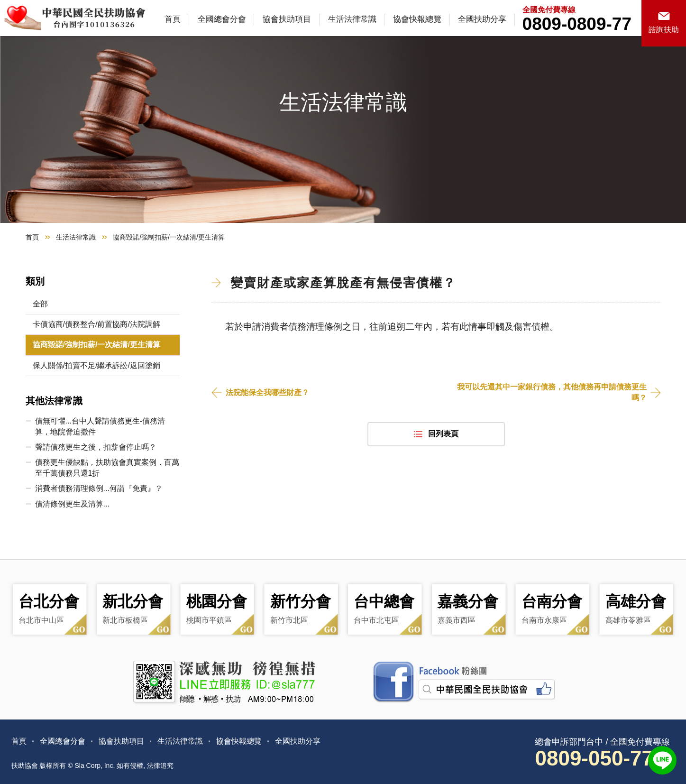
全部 (40, 304)
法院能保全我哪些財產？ (267, 392)
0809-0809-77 (577, 24)
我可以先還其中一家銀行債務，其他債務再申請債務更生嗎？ (552, 392)
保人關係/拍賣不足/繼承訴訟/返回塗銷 (96, 365)
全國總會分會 (222, 19)
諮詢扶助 (664, 30)
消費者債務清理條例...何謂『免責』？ (99, 488)
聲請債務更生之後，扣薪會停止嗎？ (96, 447)
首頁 (173, 19)
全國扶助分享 (482, 19)
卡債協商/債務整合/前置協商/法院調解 (96, 324)
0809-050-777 (600, 758)
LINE (662, 760)
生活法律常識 (352, 19)
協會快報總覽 (417, 19)
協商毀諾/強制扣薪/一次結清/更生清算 (96, 345)
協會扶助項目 (287, 19)
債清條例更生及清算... (72, 504)
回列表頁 (443, 434)
